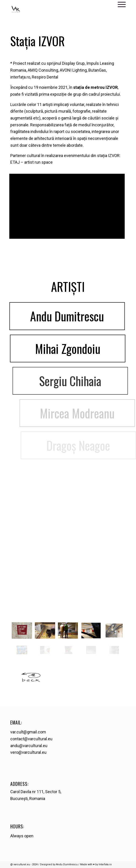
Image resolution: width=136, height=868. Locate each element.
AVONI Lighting (73, 70)
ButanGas (97, 70)
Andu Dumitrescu (73, 316)
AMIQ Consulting (43, 70)
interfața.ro (20, 77)
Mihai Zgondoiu (78, 349)
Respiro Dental (45, 77)
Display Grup (73, 63)
